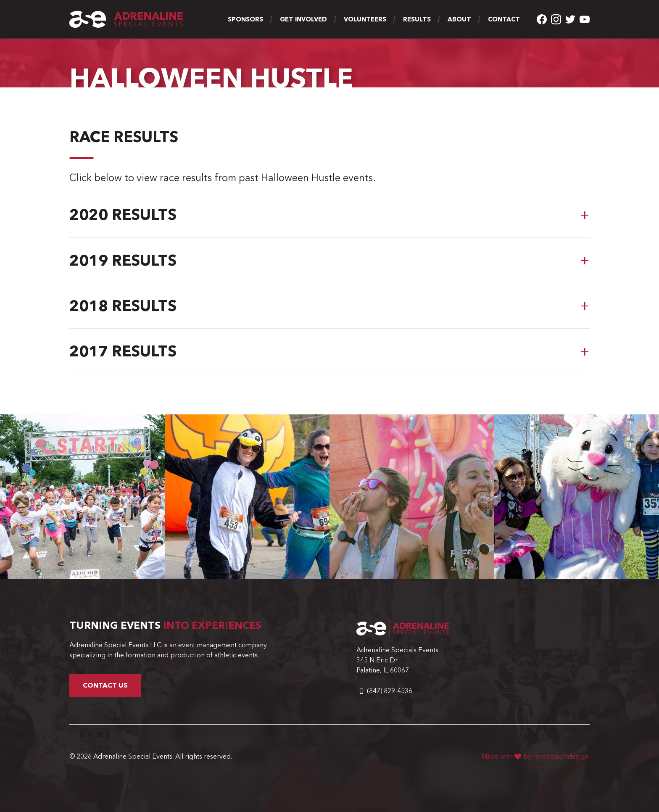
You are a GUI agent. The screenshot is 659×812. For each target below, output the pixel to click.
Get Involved (303, 19)
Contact (504, 19)
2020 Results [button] (123, 215)
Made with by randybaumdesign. (535, 756)
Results (417, 19)
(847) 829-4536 (390, 691)
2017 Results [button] (123, 351)
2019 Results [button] (123, 260)
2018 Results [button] (123, 306)
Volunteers (365, 19)
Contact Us (105, 685)
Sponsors (245, 19)
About (459, 19)
